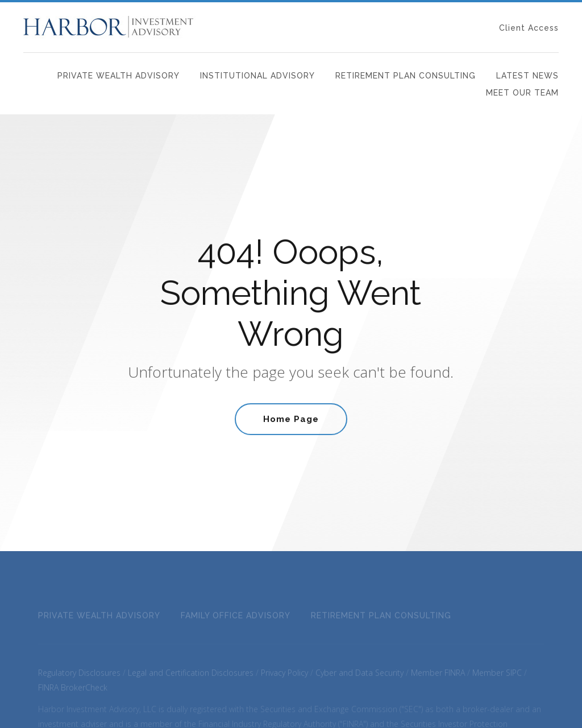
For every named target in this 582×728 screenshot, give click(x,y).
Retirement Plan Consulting (406, 76)
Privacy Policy (284, 677)
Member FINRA (438, 677)
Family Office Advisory (236, 620)
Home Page (291, 420)
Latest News (527, 76)
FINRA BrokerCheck (73, 692)
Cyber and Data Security (359, 677)
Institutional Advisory (257, 76)
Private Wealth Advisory (119, 76)
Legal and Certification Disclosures (191, 677)
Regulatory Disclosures (79, 677)
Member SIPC (497, 677)
